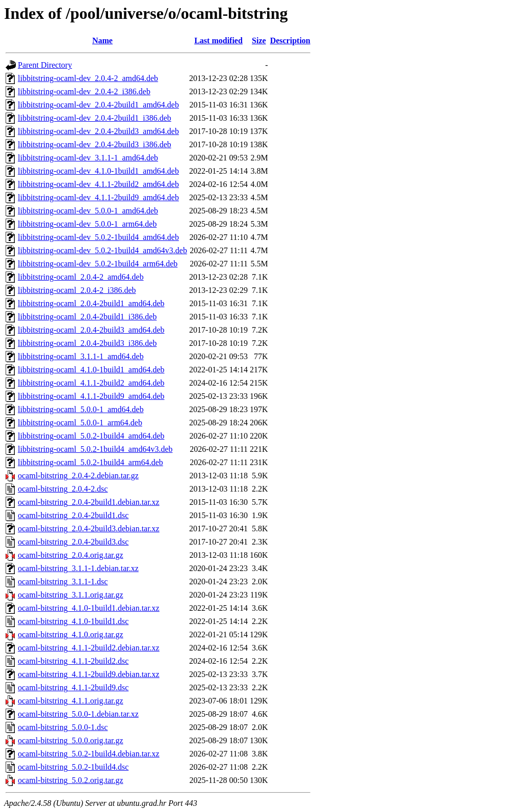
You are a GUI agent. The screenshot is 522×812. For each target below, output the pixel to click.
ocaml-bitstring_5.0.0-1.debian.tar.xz (78, 714)
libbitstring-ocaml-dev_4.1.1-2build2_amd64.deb (98, 184)
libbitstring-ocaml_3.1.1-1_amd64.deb (81, 356)
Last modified (218, 40)
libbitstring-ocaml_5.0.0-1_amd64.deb (81, 409)
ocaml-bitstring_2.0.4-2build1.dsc (73, 515)
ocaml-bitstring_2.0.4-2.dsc (63, 489)
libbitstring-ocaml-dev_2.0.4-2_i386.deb (84, 91)
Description (290, 40)
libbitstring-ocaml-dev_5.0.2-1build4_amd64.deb (98, 237)
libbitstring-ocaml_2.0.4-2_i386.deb (77, 290)
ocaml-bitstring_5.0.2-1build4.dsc (73, 767)
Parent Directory (45, 65)
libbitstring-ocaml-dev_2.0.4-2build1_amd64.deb (98, 105)
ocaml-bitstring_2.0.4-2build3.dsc (73, 542)
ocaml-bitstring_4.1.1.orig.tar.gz (71, 701)
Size (259, 40)
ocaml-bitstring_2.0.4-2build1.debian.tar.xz (89, 502)
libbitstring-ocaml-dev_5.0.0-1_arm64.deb (87, 224)
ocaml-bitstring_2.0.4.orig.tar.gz (71, 555)
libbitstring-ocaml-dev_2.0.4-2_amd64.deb (88, 78)
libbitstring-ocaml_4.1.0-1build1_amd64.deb (91, 370)
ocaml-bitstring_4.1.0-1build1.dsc (73, 621)
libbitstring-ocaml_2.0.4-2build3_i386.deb (87, 343)
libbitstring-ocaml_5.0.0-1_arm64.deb (80, 423)
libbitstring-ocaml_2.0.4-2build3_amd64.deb (91, 330)
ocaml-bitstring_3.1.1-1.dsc (63, 581)
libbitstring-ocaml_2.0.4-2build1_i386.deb (87, 317)
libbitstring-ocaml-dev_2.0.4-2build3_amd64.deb (98, 131)
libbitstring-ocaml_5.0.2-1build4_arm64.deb (90, 462)
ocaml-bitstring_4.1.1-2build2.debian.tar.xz (89, 648)
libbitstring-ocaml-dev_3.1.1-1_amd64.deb (88, 158)
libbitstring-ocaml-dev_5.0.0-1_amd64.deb (88, 211)
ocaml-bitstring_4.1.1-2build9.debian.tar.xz (89, 674)
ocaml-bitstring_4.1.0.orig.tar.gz (71, 634)
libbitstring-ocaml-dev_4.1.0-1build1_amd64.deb (98, 171)
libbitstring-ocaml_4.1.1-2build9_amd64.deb (91, 396)
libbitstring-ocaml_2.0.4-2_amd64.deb (81, 277)
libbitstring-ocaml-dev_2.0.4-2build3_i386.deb (95, 144)
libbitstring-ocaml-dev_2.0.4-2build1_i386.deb (95, 118)
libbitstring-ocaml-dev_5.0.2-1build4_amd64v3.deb (102, 250)
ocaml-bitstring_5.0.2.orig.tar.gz (71, 780)
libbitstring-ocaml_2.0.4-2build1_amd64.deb (91, 303)
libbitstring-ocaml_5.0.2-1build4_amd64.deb (91, 436)
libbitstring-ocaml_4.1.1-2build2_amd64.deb (91, 383)
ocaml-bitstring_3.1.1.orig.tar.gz (71, 595)
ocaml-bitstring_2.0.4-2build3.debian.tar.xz (89, 529)
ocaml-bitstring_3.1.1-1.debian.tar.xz (78, 568)
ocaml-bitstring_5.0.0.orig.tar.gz (71, 740)
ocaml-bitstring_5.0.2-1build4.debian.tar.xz (89, 754)
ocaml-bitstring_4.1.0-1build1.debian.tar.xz (89, 608)
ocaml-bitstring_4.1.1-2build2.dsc (73, 661)
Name (102, 40)
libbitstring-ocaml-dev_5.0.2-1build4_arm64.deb (98, 264)
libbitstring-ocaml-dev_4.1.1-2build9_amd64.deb (98, 197)
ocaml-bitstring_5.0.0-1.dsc (63, 727)
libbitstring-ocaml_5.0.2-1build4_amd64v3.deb (95, 449)
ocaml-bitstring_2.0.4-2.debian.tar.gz (78, 476)
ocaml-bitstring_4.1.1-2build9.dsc (73, 687)
